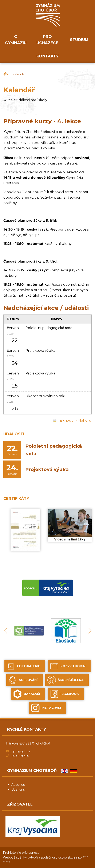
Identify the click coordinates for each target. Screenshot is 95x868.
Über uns (18, 790)
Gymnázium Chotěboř (5, 74)
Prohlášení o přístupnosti (21, 853)
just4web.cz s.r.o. (70, 857)
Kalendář (19, 74)
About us (18, 785)
